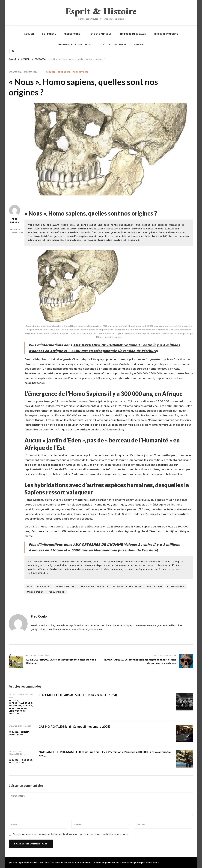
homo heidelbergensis (127, 587)
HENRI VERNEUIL (18, 708)
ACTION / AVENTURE (20, 703)
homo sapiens (176, 587)
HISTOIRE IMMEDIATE (113, 44)
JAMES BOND (16, 735)
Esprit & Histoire (101, 11)
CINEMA (139, 44)
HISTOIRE (26, 760)
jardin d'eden (35, 592)
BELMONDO (15, 706)
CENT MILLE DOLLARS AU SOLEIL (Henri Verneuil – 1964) (78, 695)
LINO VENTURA (17, 711)
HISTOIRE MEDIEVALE (133, 34)
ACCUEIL (29, 34)
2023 (29, 587)
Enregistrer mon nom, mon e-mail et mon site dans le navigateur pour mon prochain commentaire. (70, 834)
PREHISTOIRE (72, 34)
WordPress (152, 863)
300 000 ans (44, 587)
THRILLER (14, 714)
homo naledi (154, 587)
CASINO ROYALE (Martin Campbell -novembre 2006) (74, 726)
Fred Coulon (15, 214)
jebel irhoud (57, 592)
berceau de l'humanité (95, 587)
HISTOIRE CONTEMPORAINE (75, 44)
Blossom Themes (119, 863)
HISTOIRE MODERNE (166, 34)
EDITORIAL (49, 34)
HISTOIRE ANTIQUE (100, 34)
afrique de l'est (66, 587)
